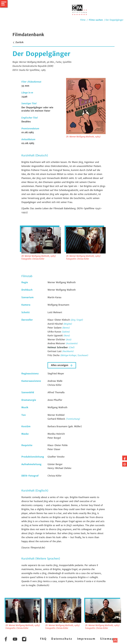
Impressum (86, 639)
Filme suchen (96, 20)
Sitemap (107, 639)
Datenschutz (62, 639)
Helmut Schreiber (58, 347)
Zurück (18, 42)
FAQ (43, 639)
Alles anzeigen (60, 365)
